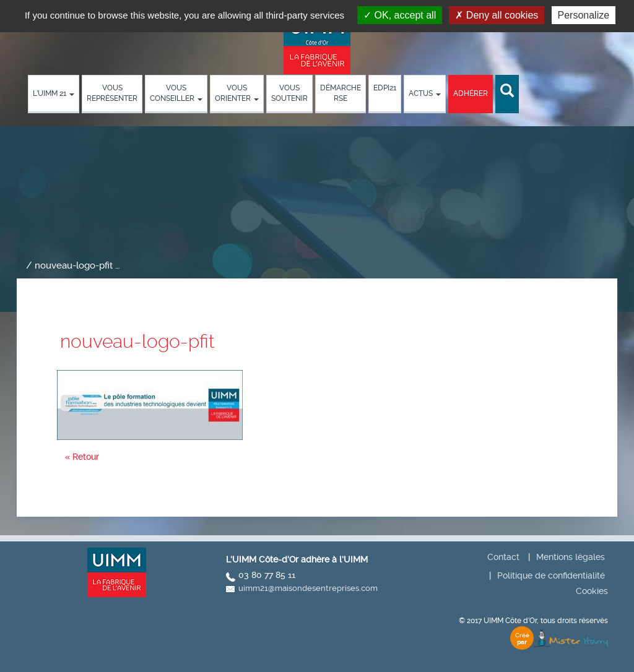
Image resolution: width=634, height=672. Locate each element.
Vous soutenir (289, 93)
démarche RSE (341, 93)
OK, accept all (400, 15)
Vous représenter (112, 93)
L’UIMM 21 (54, 93)
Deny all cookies (497, 15)
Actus (425, 93)
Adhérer (471, 93)
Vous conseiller (176, 93)
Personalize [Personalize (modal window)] (584, 15)
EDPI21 (385, 88)
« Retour (82, 457)
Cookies (592, 591)
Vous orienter (237, 93)
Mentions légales (571, 557)
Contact (503, 557)
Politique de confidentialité (551, 575)
